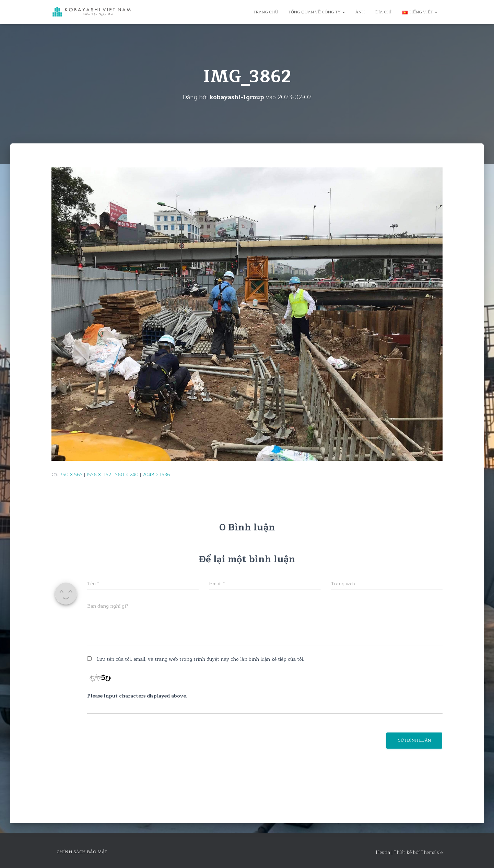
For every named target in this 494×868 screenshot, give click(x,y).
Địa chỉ (384, 12)
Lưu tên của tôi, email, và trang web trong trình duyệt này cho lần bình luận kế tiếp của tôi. (200, 659)
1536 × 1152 (99, 475)
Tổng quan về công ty (317, 12)
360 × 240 (127, 475)
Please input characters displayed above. (137, 696)
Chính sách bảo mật (82, 852)
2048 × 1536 (156, 475)
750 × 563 (71, 475)
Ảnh (360, 12)
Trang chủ (266, 12)
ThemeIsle (432, 852)
